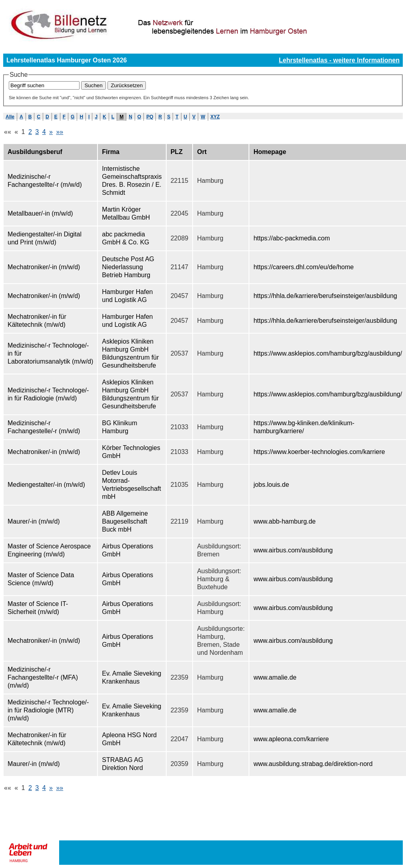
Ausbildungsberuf (35, 152)
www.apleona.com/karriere (291, 739)
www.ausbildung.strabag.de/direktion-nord (313, 764)
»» (60, 132)
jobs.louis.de (271, 485)
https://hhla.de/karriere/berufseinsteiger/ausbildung (325, 296)
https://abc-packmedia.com (292, 238)
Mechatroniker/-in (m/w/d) (44, 267)
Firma (111, 152)
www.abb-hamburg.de (285, 521)
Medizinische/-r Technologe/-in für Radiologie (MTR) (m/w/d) (48, 710)
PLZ (177, 152)
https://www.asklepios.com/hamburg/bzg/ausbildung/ (328, 353)
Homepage (270, 152)
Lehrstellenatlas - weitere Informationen (339, 60)
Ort (202, 152)
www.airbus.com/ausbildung (293, 550)
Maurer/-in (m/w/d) (34, 521)
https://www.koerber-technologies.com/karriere (319, 452)
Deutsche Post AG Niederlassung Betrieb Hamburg (128, 267)
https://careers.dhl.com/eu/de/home (304, 267)
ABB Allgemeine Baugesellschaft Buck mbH (125, 521)
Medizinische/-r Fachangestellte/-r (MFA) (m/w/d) (43, 677)
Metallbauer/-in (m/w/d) (40, 213)
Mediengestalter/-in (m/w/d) (46, 485)
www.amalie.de (275, 677)
